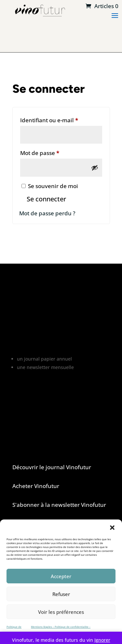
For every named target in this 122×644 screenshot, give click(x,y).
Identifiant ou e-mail (61, 119)
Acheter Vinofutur (36, 486)
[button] (112, 528)
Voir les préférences (61, 612)
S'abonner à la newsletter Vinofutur (59, 505)
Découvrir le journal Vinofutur (52, 467)
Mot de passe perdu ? (47, 213)
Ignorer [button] (102, 640)
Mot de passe (54, 152)
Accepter (61, 576)
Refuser (61, 594)
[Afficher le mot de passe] (95, 168)
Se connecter (46, 199)
